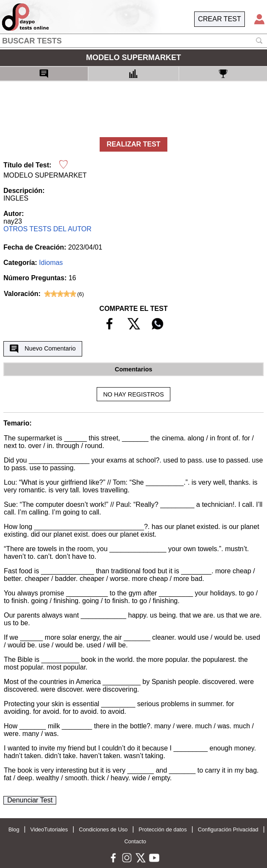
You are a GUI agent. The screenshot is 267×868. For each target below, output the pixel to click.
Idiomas (51, 263)
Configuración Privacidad (228, 829)
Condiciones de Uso (103, 829)
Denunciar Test (30, 800)
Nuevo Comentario (43, 349)
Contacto (135, 841)
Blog (14, 829)
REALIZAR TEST (133, 144)
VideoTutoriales (49, 829)
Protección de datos (163, 829)
